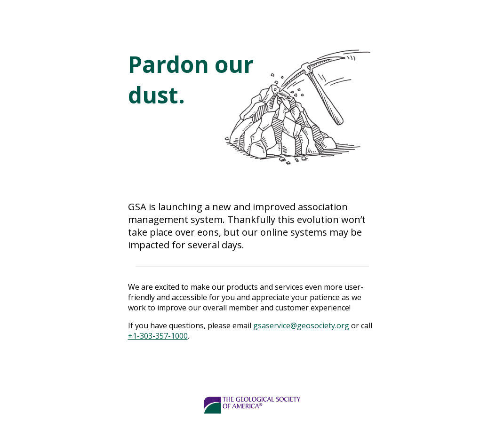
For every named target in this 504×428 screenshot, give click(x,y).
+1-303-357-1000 (158, 336)
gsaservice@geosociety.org (301, 325)
